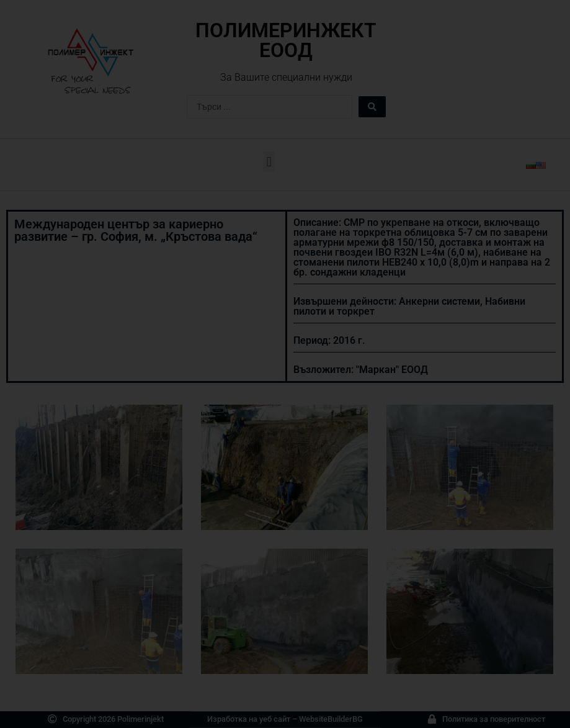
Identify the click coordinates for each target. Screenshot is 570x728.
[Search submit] (372, 107)
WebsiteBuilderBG (331, 719)
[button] (269, 162)
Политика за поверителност (494, 719)
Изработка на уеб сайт (249, 719)
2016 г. (349, 340)
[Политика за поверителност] (432, 719)
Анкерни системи (439, 301)
